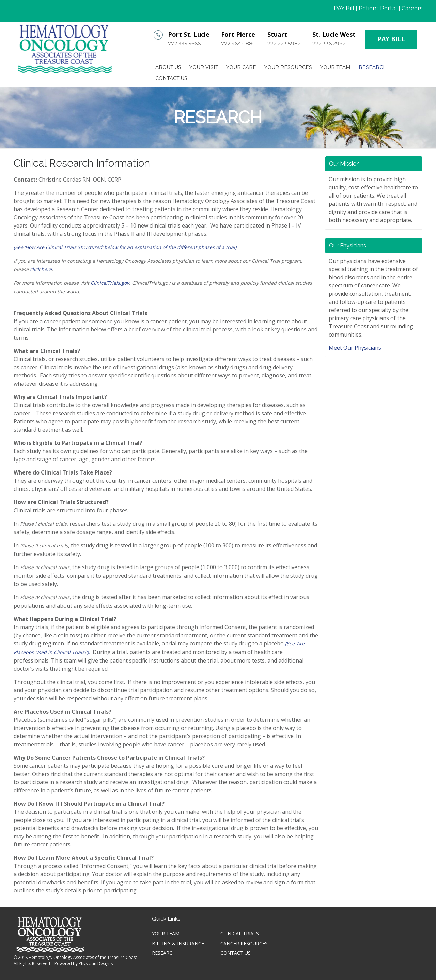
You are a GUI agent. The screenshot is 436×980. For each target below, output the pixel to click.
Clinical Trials (240, 934)
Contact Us (171, 78)
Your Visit (204, 67)
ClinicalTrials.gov (110, 283)
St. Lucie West (334, 34)
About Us (168, 67)
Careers (412, 8)
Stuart (277, 34)
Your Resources (288, 67)
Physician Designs (96, 963)
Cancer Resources (244, 943)
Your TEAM (335, 67)
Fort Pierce (238, 34)
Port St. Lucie (189, 34)
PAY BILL (391, 39)
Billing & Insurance (178, 943)
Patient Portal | (379, 8)
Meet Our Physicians (355, 348)
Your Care (241, 67)
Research (373, 67)
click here (41, 269)
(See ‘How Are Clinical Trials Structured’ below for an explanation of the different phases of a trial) (125, 247)
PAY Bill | (346, 8)
